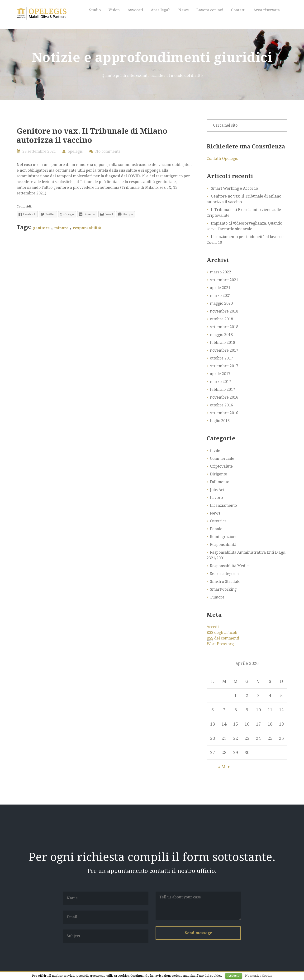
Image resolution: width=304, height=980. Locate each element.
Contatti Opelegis (222, 159)
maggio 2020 (221, 303)
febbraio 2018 (223, 343)
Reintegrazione (224, 537)
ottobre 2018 (221, 319)
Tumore (217, 597)
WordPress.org (220, 644)
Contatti (238, 10)
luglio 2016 (220, 421)
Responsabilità (223, 545)
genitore (41, 228)
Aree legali (161, 10)
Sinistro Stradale (225, 582)
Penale (216, 529)
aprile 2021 (220, 288)
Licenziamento (223, 505)
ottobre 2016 (221, 405)
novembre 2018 (224, 311)
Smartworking (223, 589)
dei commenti (223, 638)
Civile (215, 451)
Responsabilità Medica (230, 566)
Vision (114, 10)
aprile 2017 (220, 374)
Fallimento (220, 482)
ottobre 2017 (221, 358)
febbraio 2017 (223, 389)
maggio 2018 (221, 335)
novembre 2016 (224, 397)
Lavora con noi (210, 10)
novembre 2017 (224, 350)
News (183, 10)
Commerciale (222, 458)
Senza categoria (224, 574)
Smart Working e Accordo (234, 188)
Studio (95, 10)
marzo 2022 (221, 272)
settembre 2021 (224, 280)
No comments (108, 151)
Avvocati (135, 10)
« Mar (224, 767)
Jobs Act (217, 490)
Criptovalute (221, 466)
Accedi (213, 627)
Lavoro (216, 498)
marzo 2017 (221, 382)
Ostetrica (218, 521)
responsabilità (87, 228)
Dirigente (218, 474)
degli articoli (222, 633)
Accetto (234, 976)
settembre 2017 (224, 366)
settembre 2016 (224, 413)
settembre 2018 (224, 327)
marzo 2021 (221, 296)
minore (61, 228)
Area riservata (267, 10)
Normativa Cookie (259, 976)
